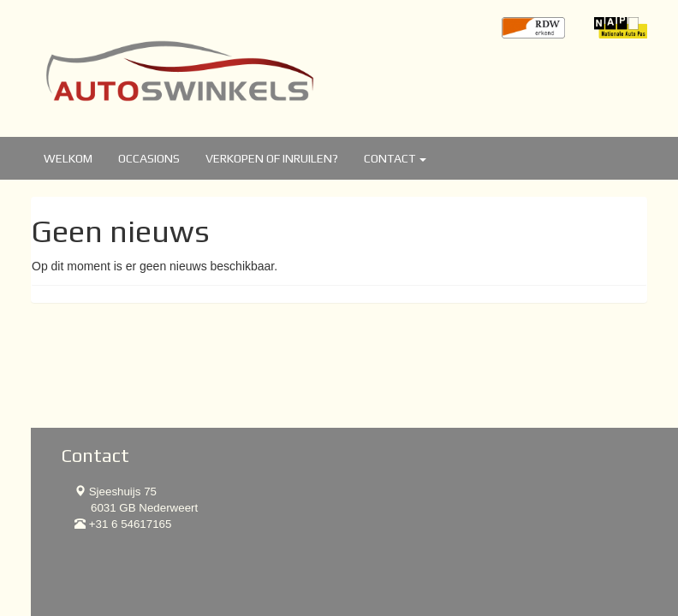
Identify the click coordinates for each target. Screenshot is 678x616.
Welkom (68, 158)
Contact (395, 158)
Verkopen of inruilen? (272, 158)
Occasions (149, 158)
